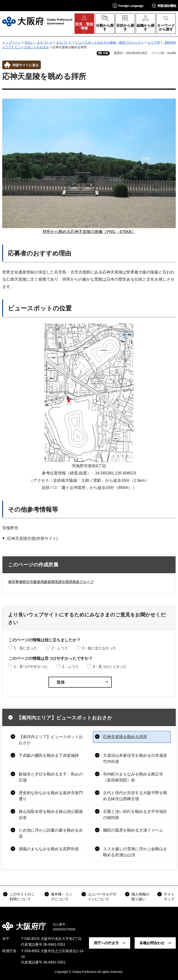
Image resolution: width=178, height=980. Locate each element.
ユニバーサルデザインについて (102, 897)
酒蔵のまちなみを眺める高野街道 (49, 849)
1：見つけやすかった (31, 667)
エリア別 (154, 43)
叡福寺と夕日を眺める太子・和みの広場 (51, 777)
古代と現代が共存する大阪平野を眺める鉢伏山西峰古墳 (135, 796)
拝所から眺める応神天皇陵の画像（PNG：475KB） (89, 232)
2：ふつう (60, 648)
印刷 (105, 53)
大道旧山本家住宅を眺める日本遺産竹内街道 (135, 758)
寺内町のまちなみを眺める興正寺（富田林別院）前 (133, 777)
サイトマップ (169, 897)
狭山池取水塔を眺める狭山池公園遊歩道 (51, 815)
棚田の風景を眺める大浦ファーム (133, 830)
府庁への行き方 (106, 943)
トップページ (12, 43)
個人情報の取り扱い (140, 897)
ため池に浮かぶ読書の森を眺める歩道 (51, 833)
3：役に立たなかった (99, 648)
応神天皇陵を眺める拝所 (125, 737)
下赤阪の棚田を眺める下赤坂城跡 (49, 755)
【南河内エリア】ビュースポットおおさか (64, 718)
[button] (128, 5)
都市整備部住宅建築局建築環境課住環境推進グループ (51, 582)
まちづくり (64, 43)
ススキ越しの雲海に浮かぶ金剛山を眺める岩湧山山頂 (135, 852)
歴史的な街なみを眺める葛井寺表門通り (51, 796)
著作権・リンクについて (62, 897)
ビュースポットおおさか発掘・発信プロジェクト (109, 43)
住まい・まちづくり (38, 43)
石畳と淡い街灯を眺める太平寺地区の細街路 (135, 815)
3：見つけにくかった (110, 667)
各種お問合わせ (152, 943)
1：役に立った (25, 648)
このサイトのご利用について (22, 897)
